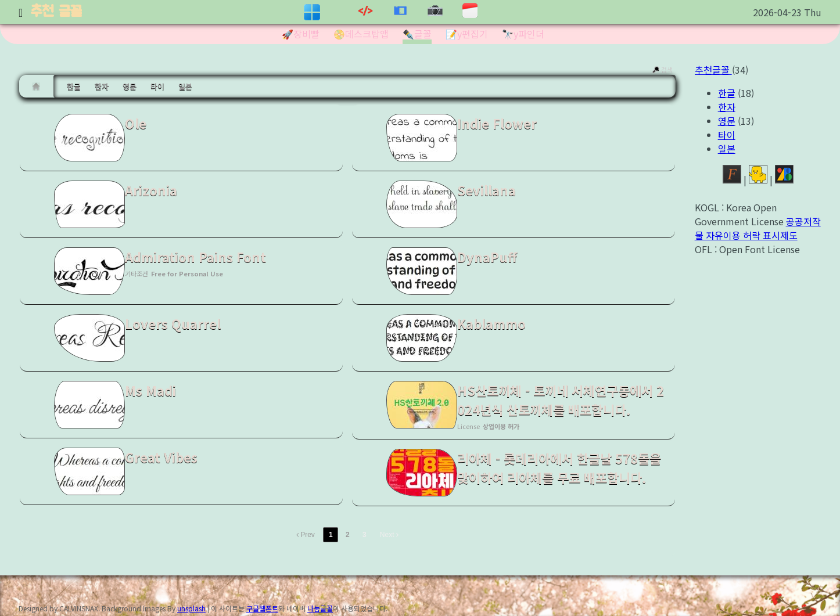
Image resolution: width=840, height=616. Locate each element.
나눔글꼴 (320, 608)
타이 (157, 86)
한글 (74, 86)
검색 (662, 70)
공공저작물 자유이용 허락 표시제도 (758, 228)
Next (389, 535)
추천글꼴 (713, 70)
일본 (185, 86)
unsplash (191, 608)
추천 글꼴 (56, 12)
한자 (102, 86)
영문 (130, 86)
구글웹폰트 (262, 608)
